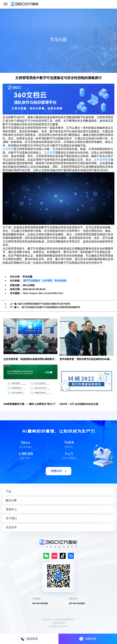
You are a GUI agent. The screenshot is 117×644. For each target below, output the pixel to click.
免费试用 (88, 639)
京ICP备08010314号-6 (59, 626)
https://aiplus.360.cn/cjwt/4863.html (43, 293)
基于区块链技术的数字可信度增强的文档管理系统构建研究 (51, 307)
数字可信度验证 (32, 281)
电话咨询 (29, 639)
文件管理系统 (102, 160)
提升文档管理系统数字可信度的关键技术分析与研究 (44, 304)
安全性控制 (60, 281)
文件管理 (8, 149)
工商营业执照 (58, 623)
